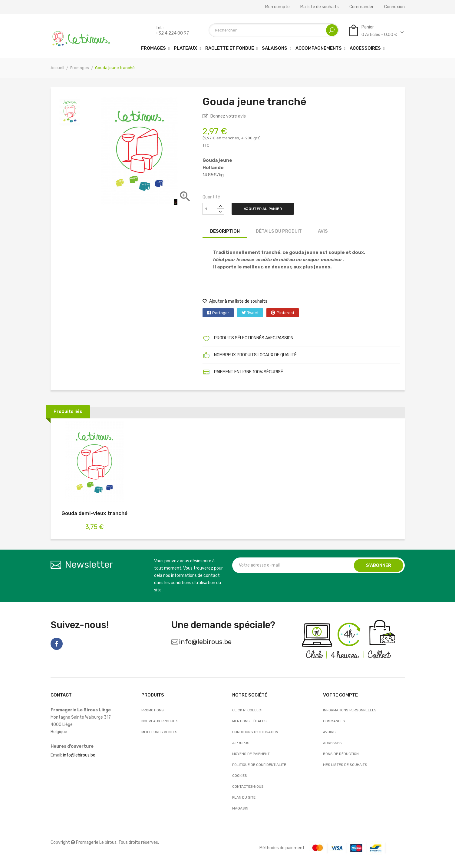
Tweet (253, 313)
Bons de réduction (341, 754)
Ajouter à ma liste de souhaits (235, 301)
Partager (221, 313)
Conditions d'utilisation (255, 732)
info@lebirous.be (205, 642)
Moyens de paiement (251, 754)
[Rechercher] (274, 30)
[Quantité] (210, 209)
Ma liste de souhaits (320, 7)
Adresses (332, 743)
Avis (323, 231)
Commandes (334, 721)
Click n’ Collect (248, 710)
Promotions (153, 710)
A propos (241, 743)
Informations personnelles (350, 710)
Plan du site (244, 797)
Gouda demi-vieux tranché (94, 513)
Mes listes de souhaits (345, 765)
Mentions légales (249, 721)
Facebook (57, 644)
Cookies (240, 776)
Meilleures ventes (159, 732)
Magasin (240, 808)
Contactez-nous (248, 787)
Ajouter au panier (263, 209)
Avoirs (329, 732)
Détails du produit (279, 231)
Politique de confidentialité (259, 765)
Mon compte (277, 7)
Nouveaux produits (160, 721)
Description (225, 231)
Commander (361, 7)
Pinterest (285, 313)
